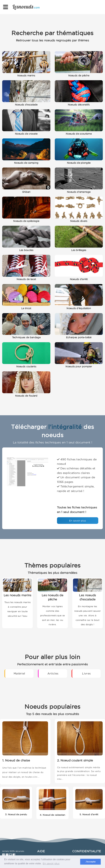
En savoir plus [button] (51, 863)
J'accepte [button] (91, 862)
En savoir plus (78, 521)
